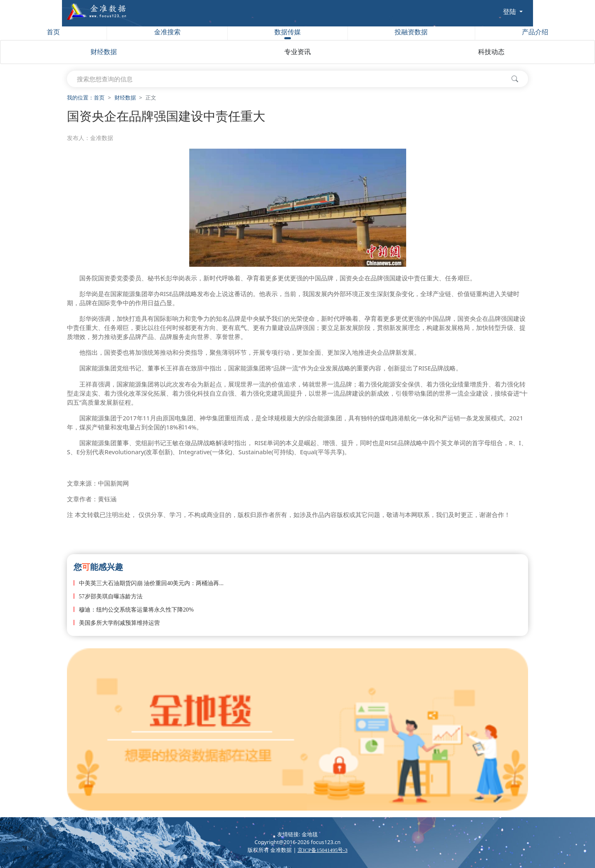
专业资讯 (297, 52)
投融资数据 (411, 32)
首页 (53, 32)
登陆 (510, 12)
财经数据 (104, 52)
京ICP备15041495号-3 (322, 850)
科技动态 (491, 52)
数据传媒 (288, 34)
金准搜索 (167, 32)
